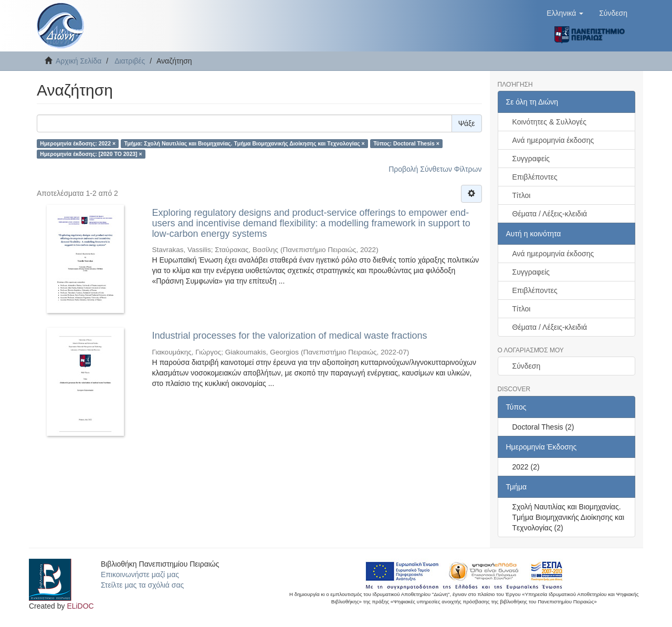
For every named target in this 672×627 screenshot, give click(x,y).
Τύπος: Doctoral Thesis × (406, 143)
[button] (565, 13)
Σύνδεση (527, 366)
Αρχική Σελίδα (78, 61)
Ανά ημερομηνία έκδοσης (553, 140)
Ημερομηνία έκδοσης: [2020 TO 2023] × (91, 154)
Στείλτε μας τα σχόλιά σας (142, 585)
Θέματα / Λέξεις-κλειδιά (550, 214)
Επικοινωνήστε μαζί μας (140, 574)
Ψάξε (467, 123)
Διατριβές (130, 61)
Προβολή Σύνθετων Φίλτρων (435, 169)
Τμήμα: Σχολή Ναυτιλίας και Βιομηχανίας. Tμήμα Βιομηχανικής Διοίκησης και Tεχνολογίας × (245, 143)
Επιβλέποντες (535, 177)
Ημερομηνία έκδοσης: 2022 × (78, 143)
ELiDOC (80, 606)
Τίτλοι (522, 195)
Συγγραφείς (531, 159)
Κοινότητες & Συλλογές (549, 122)
